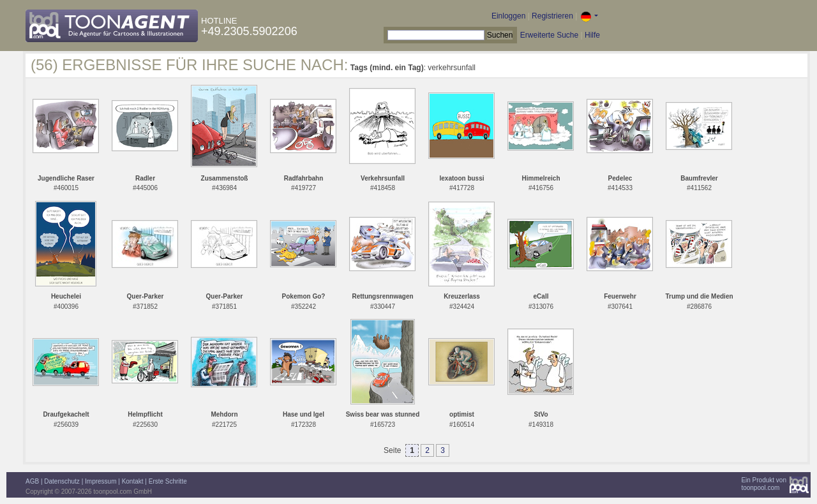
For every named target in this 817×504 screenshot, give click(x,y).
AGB (32, 481)
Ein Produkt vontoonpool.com (764, 484)
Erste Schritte (168, 481)
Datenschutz (62, 481)
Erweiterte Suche (549, 35)
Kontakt (133, 481)
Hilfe (592, 35)
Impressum (101, 481)
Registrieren (552, 16)
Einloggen (508, 16)
